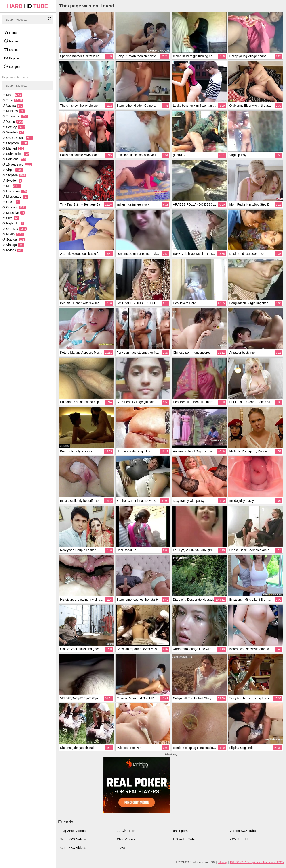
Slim (11, 218)
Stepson (14, 175)
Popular (12, 58)
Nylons (13, 250)
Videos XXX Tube (243, 831)
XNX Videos (126, 839)
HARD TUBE (28, 6)
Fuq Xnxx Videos (73, 831)
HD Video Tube (184, 839)
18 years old (17, 164)
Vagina (13, 106)
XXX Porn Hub (241, 839)
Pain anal (14, 159)
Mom (12, 95)
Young (13, 122)
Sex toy (14, 127)
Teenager (15, 116)
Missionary (15, 197)
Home (10, 33)
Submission (16, 154)
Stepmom (15, 143)
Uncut (11, 202)
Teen (13, 100)
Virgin (13, 170)
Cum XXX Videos (73, 848)
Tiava (121, 848)
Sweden (12, 181)
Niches (11, 41)
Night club (13, 223)
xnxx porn (180, 831)
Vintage (13, 245)
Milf (12, 186)
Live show (15, 191)
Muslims (14, 111)
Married (13, 148)
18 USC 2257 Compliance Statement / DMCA (257, 862)
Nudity (13, 234)
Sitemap (223, 862)
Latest (11, 50)
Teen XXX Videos (73, 839)
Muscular (13, 213)
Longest (12, 66)
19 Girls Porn (127, 831)
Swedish (13, 132)
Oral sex (14, 229)
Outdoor (14, 207)
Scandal (13, 239)
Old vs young (18, 138)
